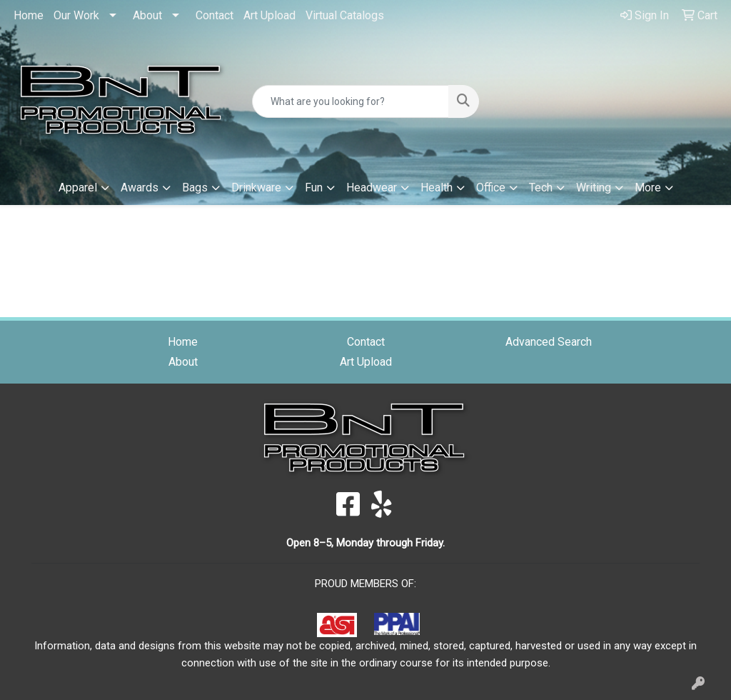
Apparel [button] (78, 187)
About (147, 15)
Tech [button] (541, 187)
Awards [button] (140, 187)
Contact (215, 15)
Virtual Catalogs (345, 15)
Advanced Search (549, 342)
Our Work (76, 15)
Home (29, 15)
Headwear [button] (372, 187)
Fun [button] (314, 187)
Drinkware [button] (256, 187)
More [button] (648, 187)
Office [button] (491, 187)
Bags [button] (195, 187)
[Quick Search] (350, 101)
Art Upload (269, 15)
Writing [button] (594, 187)
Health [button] (437, 187)
